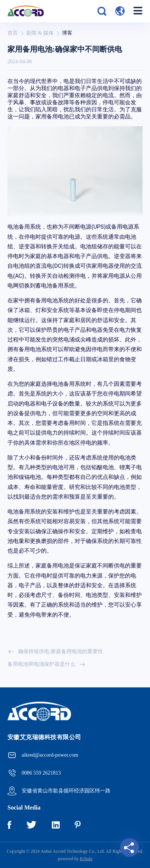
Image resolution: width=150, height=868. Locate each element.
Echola (86, 859)
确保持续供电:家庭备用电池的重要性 (55, 652)
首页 (13, 33)
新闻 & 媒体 (40, 33)
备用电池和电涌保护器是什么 (47, 664)
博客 (67, 33)
